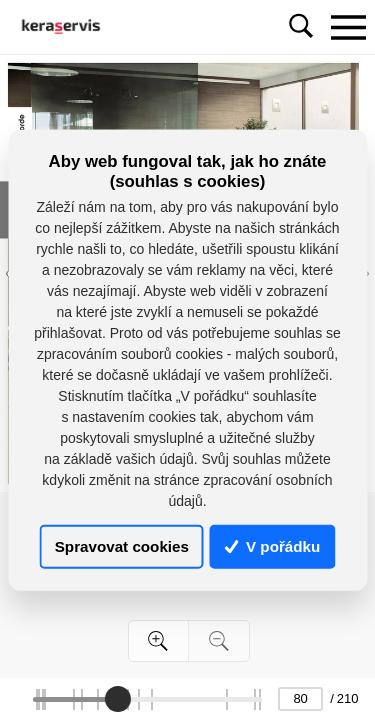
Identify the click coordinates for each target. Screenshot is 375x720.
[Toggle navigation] (348, 27)
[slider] (117, 699)
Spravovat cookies (122, 546)
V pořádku (273, 546)
